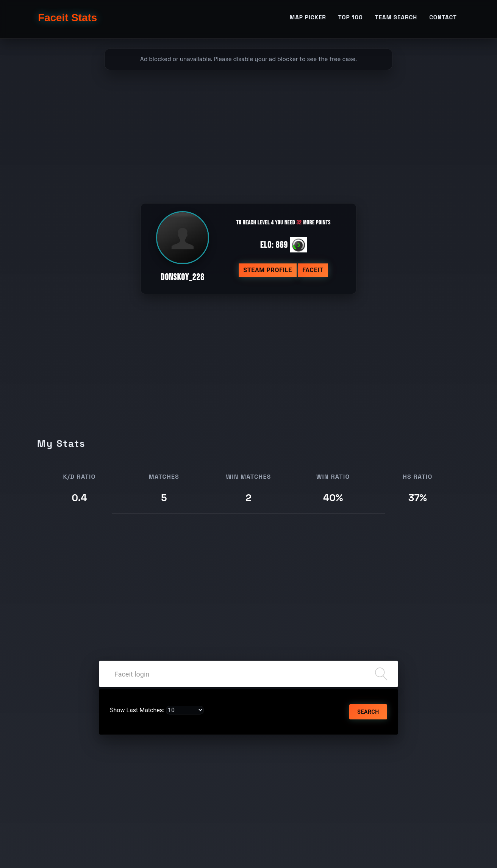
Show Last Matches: (137, 710)
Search (368, 712)
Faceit (313, 270)
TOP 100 (351, 18)
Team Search (396, 18)
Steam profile (268, 270)
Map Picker (308, 18)
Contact (443, 18)
